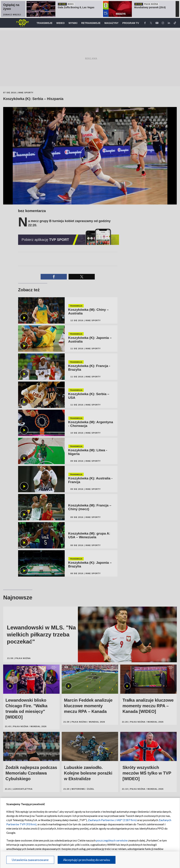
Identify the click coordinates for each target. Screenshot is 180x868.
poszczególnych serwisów (112, 840)
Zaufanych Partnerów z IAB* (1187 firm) (112, 820)
